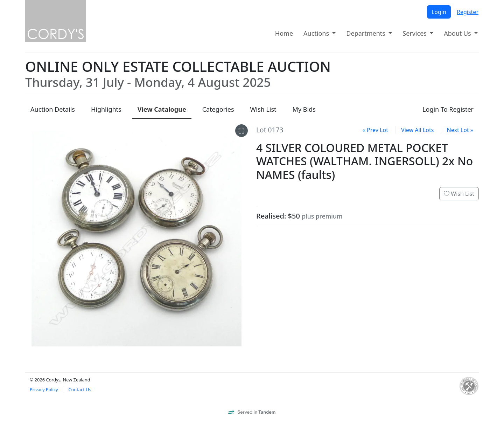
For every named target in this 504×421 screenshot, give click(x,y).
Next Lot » (460, 130)
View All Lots (417, 130)
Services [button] (415, 33)
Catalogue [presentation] (162, 109)
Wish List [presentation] (263, 109)
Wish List (459, 194)
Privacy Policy (44, 389)
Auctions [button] (317, 33)
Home (284, 33)
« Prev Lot (375, 130)
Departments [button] (366, 33)
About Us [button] (458, 33)
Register (468, 12)
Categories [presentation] (218, 109)
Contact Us (80, 389)
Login (439, 12)
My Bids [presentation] (304, 109)
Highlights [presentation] (106, 109)
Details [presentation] (53, 109)
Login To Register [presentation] (448, 109)
